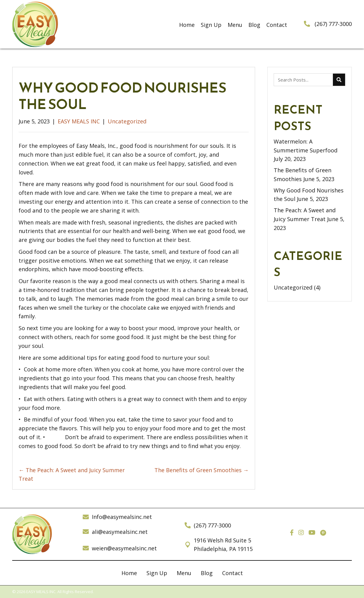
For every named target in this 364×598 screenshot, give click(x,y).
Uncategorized (127, 121)
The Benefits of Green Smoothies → (202, 470)
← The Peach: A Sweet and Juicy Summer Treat (72, 474)
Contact (232, 573)
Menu (184, 573)
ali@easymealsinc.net (120, 532)
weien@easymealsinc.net (124, 548)
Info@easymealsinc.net (122, 517)
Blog (207, 573)
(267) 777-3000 (333, 24)
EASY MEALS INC (79, 121)
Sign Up (157, 573)
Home (129, 573)
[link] (187, 24)
